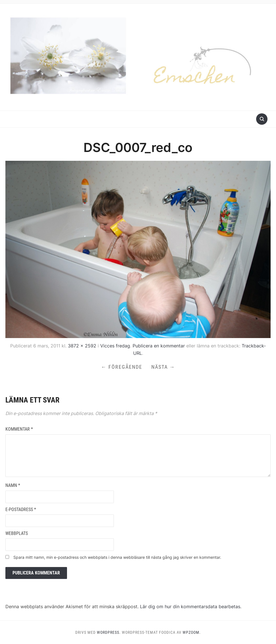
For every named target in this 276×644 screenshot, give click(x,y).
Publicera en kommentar (159, 346)
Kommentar (19, 429)
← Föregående (122, 367)
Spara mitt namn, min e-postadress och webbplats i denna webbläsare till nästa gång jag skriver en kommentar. (117, 557)
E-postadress (21, 509)
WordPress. (109, 632)
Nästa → (163, 367)
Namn (13, 485)
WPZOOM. (192, 632)
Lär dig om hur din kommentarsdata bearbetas (190, 607)
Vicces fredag (115, 346)
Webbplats (17, 533)
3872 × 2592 (82, 346)
